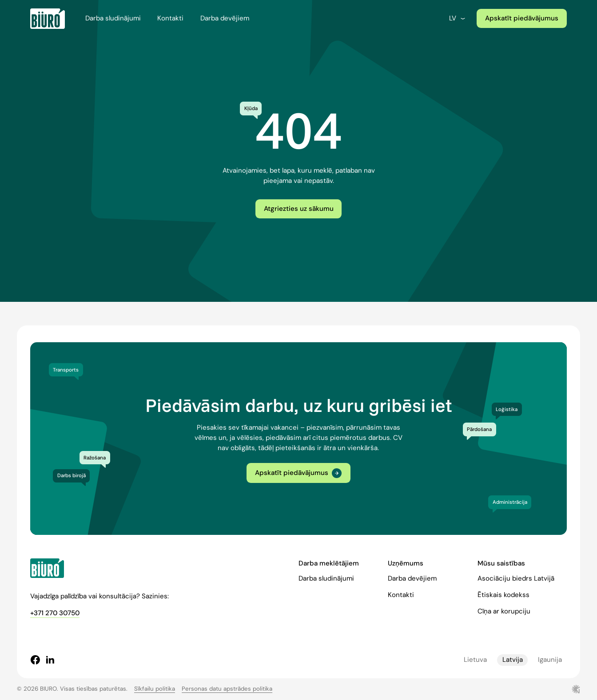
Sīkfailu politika (155, 689)
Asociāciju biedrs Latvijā (516, 578)
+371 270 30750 (55, 613)
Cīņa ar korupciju (504, 611)
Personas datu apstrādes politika (227, 689)
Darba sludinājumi (113, 18)
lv (458, 18)
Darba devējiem (225, 18)
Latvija (513, 660)
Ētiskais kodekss (503, 595)
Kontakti (170, 18)
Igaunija (550, 660)
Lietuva (475, 660)
